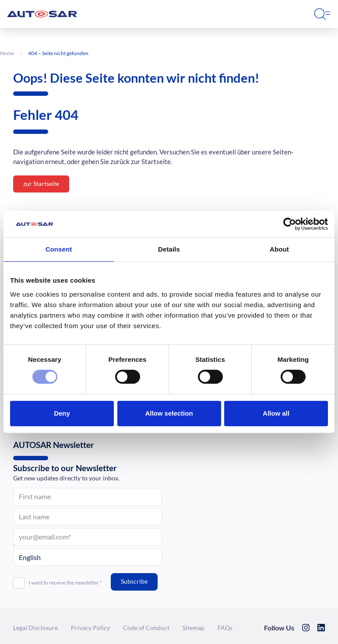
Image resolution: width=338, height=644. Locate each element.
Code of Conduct (146, 628)
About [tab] (279, 249)
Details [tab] (169, 249)
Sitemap (194, 628)
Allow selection (169, 413)
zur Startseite (41, 184)
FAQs (225, 628)
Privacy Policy (90, 628)
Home (7, 53)
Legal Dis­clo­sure (35, 628)
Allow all (276, 413)
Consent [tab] (59, 249)
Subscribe (134, 581)
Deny (62, 413)
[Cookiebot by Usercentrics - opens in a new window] (290, 224)
